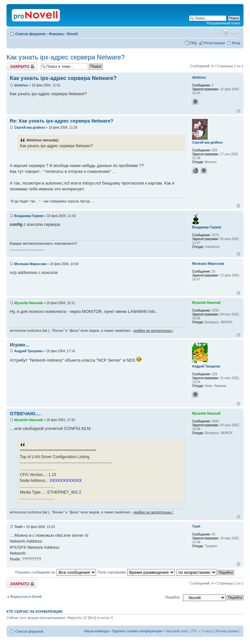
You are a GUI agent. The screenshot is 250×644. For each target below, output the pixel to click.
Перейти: (173, 597)
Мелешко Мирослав (30, 264)
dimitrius (21, 85)
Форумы (56, 34)
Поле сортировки (136, 572)
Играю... (20, 345)
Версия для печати (226, 32)
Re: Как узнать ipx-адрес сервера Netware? (62, 121)
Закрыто (22, 66)
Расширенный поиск (223, 23)
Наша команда (96, 631)
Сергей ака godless (30, 128)
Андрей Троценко (28, 351)
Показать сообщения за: (56, 572)
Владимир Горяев (29, 216)
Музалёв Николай (28, 303)
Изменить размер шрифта (236, 32)
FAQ (193, 43)
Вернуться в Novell (26, 597)
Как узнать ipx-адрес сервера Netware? (66, 57)
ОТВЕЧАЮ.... (25, 413)
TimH (18, 527)
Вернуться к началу (238, 111)
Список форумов (30, 34)
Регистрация (215, 43)
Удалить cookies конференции (137, 631)
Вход (236, 43)
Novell (72, 34)
